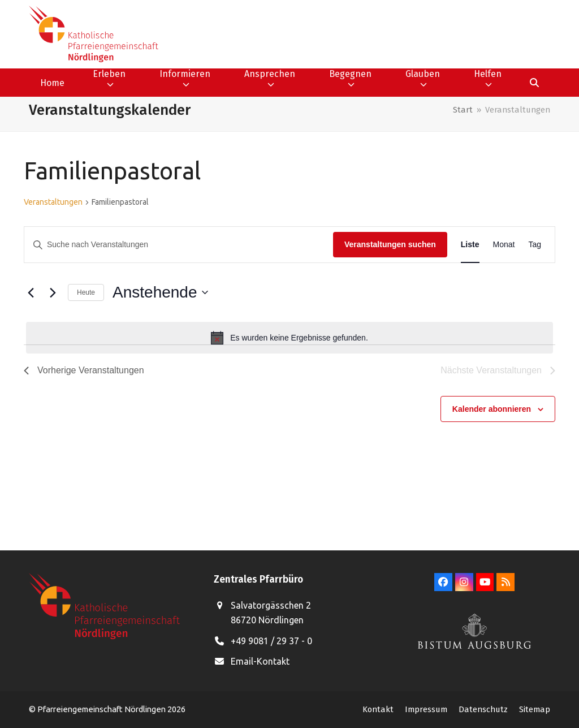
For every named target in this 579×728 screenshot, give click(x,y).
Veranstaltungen (53, 202)
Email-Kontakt (260, 661)
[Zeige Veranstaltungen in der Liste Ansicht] (470, 245)
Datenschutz (483, 709)
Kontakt (378, 709)
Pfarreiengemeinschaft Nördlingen (102, 709)
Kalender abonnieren (492, 409)
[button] (534, 83)
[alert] (289, 338)
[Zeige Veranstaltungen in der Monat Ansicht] (504, 245)
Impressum (426, 709)
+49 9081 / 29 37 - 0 (271, 641)
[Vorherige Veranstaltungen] (31, 292)
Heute (86, 292)
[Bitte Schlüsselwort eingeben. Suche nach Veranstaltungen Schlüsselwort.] (179, 245)
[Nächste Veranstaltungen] (53, 292)
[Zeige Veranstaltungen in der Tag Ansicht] (535, 245)
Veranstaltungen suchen (390, 244)
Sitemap (535, 709)
